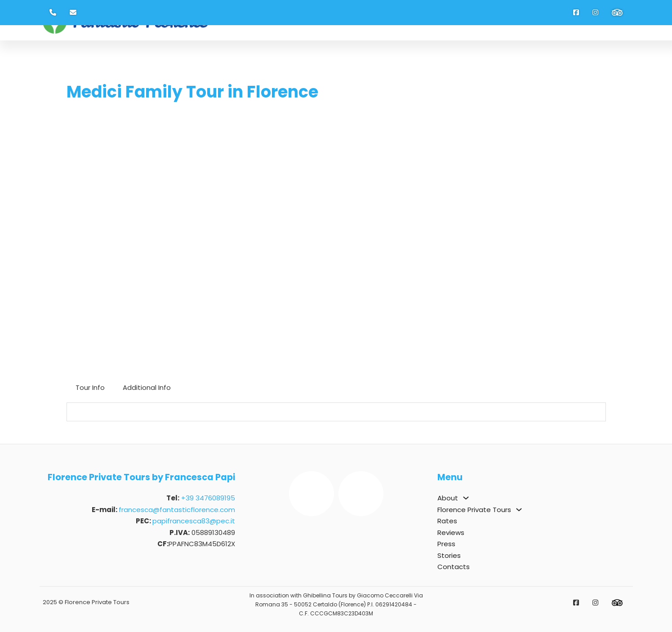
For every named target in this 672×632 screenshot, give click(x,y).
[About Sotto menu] (466, 498)
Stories (449, 555)
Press (446, 544)
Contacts (454, 567)
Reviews (451, 533)
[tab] (90, 388)
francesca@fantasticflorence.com (177, 510)
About (448, 498)
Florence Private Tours (474, 510)
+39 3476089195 (208, 498)
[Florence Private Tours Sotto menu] (519, 510)
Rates (447, 521)
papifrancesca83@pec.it (194, 521)
